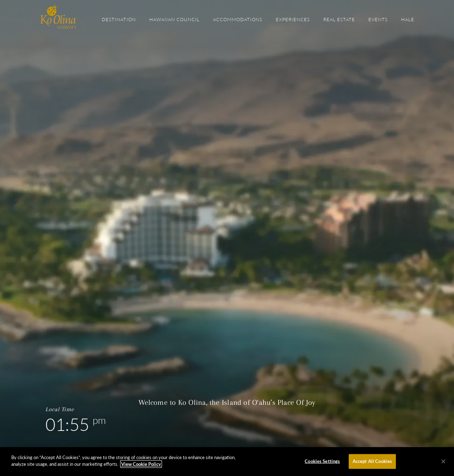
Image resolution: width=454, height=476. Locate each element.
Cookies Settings (322, 461)
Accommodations (238, 19)
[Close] (443, 462)
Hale (408, 19)
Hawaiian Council (175, 19)
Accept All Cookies (372, 461)
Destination (119, 19)
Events (378, 19)
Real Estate (339, 19)
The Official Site (59, 17)
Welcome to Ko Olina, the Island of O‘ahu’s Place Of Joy (227, 402)
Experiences (293, 19)
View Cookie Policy (141, 464)
